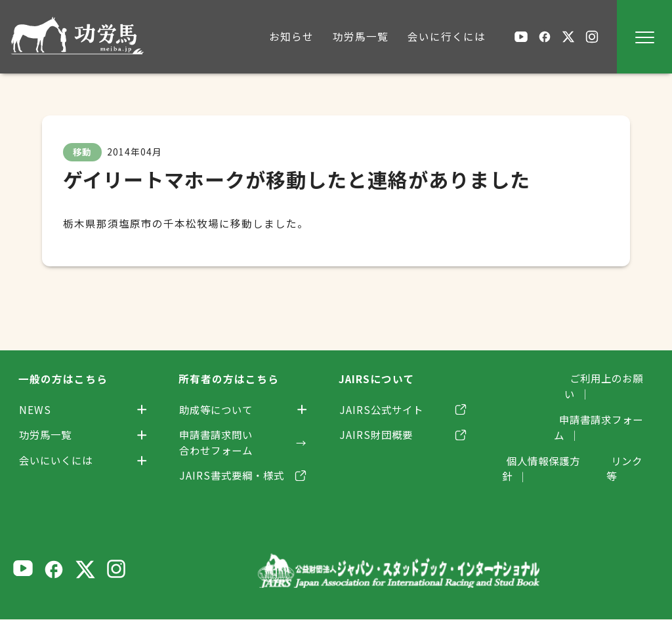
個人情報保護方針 (543, 430)
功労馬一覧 (47, 435)
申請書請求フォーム (603, 404)
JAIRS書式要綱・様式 (234, 476)
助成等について (218, 409)
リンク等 (631, 430)
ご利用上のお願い (609, 379)
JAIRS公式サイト (383, 409)
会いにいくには (58, 461)
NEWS (35, 409)
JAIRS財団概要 (377, 435)
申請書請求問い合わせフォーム (218, 443)
